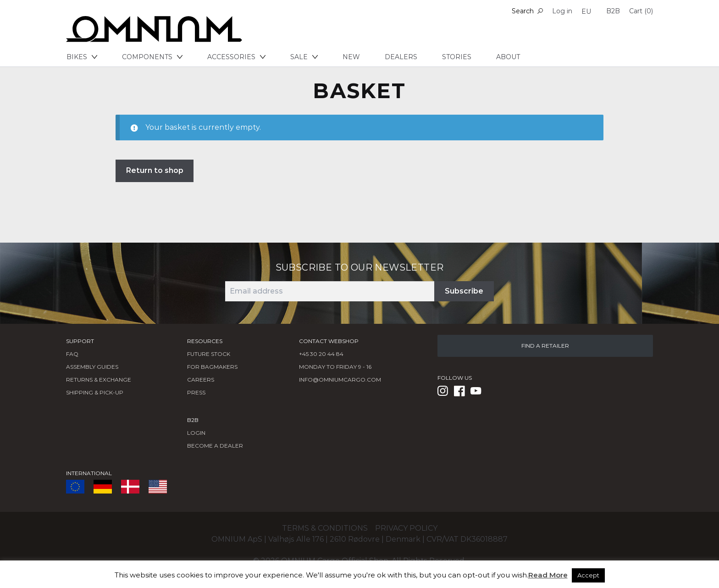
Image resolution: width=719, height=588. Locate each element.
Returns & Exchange (99, 380)
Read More (548, 575)
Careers (201, 380)
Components (152, 57)
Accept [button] (588, 575)
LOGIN (196, 433)
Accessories (236, 57)
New (351, 57)
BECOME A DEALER (215, 446)
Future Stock (209, 354)
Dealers (401, 57)
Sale (304, 57)
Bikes (82, 57)
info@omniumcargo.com (340, 380)
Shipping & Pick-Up (95, 392)
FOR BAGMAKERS (212, 367)
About (508, 57)
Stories (457, 57)
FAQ (72, 354)
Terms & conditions (325, 528)
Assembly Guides (92, 367)
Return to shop (155, 170)
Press (196, 392)
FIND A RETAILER (545, 346)
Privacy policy (406, 528)
